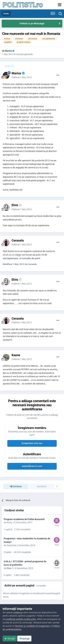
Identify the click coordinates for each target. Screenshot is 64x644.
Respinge (24, 639)
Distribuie (16, 487)
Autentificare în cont (32, 466)
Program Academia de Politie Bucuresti (24, 519)
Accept (10, 639)
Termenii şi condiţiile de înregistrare (32, 626)
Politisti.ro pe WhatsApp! (32, 23)
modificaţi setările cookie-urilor (21, 619)
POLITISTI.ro (23, 5)
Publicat (22, 77)
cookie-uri (18, 612)
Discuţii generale (25, 54)
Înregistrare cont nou (32, 443)
